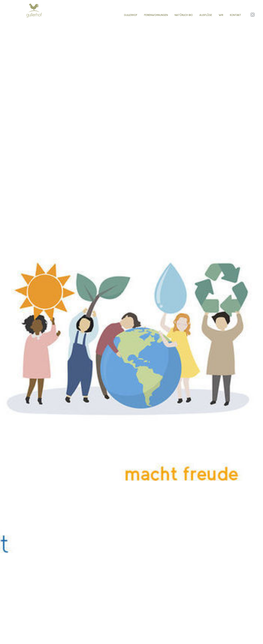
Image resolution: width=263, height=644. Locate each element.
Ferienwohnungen (156, 15)
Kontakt (236, 15)
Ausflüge (206, 15)
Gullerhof (131, 15)
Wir (221, 15)
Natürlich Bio (184, 15)
